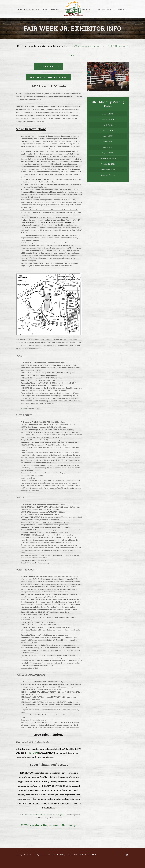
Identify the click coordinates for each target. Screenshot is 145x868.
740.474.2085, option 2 (115, 46)
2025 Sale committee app (48, 77)
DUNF (23, 408)
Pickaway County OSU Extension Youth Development (45, 815)
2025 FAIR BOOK (49, 66)
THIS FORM (32, 753)
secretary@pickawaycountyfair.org (83, 46)
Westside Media (91, 855)
